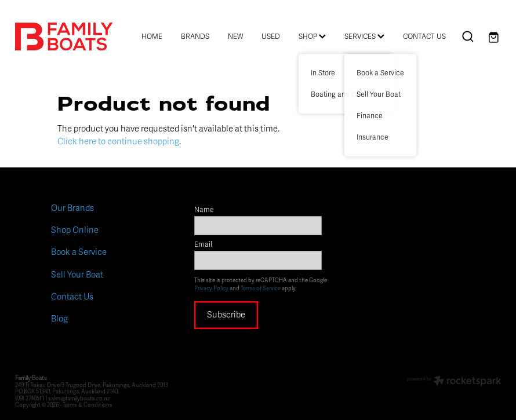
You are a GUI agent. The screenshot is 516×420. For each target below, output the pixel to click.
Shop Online (75, 230)
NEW (235, 37)
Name (204, 210)
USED (271, 37)
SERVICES (364, 37)
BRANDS (195, 37)
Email (203, 245)
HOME (152, 37)
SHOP (312, 37)
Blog (59, 319)
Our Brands (72, 208)
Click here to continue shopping (118, 141)
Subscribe (226, 315)
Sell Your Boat (77, 275)
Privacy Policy (211, 288)
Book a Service (79, 252)
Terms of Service (261, 288)
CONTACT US (424, 37)
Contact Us (72, 297)
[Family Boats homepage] (64, 36)
